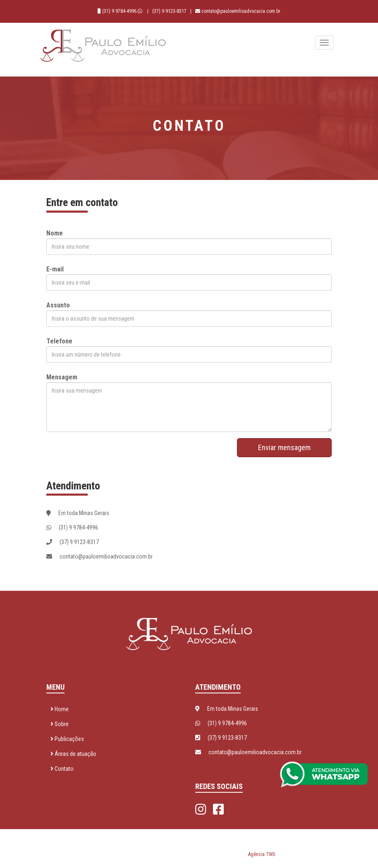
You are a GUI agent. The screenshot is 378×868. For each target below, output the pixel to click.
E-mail (55, 269)
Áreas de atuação (73, 754)
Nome (55, 233)
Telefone (59, 341)
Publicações (67, 739)
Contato (62, 769)
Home (60, 709)
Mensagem (62, 377)
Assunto (58, 305)
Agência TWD (262, 854)
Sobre (60, 724)
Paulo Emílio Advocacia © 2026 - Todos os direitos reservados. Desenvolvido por (189, 845)
